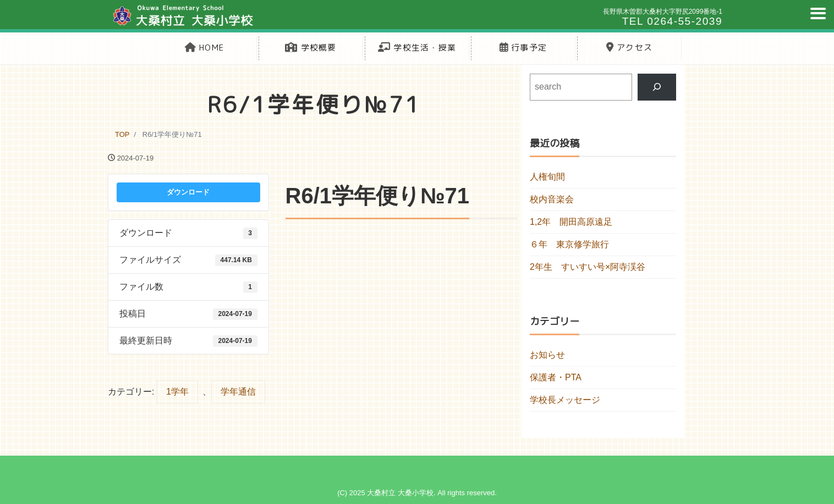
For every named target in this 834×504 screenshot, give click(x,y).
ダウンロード (188, 192)
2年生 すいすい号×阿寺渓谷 (588, 267)
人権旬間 (547, 177)
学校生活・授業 (417, 48)
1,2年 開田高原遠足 (571, 222)
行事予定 (523, 48)
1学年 (177, 392)
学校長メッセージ (565, 400)
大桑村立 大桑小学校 (400, 493)
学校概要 (311, 48)
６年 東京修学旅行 (569, 244)
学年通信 (238, 392)
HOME (204, 48)
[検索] (657, 87)
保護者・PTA (556, 377)
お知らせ (547, 355)
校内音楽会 (552, 199)
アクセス (629, 48)
